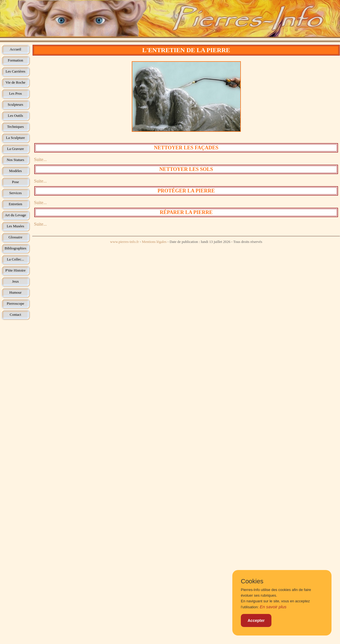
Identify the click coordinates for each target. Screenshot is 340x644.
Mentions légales (154, 242)
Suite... (40, 159)
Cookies (252, 581)
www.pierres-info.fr (125, 242)
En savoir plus (273, 607)
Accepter (256, 620)
